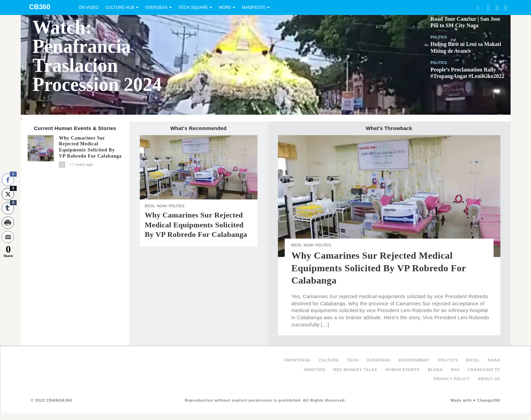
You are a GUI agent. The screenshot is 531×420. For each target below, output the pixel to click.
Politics (439, 37)
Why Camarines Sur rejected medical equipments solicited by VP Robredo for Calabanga (90, 147)
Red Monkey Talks (355, 370)
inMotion (314, 370)
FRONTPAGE (297, 360)
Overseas (156, 7)
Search (478, 8)
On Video (89, 7)
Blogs (435, 370)
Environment (414, 360)
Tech (353, 360)
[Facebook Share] (8, 180)
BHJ (455, 370)
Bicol (150, 206)
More (225, 7)
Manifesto (254, 7)
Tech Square (193, 7)
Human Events (402, 370)
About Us (489, 379)
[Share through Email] (8, 237)
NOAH (162, 206)
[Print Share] (8, 223)
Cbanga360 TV (484, 370)
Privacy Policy (452, 379)
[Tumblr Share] (8, 208)
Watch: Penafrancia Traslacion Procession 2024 (97, 56)
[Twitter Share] (8, 194)
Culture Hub (120, 7)
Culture (329, 360)
